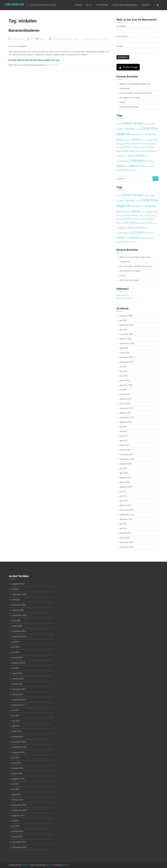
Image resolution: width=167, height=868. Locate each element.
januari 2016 (125, 482)
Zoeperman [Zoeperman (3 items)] (132, 170)
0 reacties (42, 39)
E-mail (120, 46)
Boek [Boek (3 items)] (154, 124)
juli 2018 (123, 390)
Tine (31, 39)
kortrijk (99, 39)
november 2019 (126, 357)
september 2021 (127, 325)
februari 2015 (125, 505)
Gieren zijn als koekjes (129, 107)
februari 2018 (125, 399)
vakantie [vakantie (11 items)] (134, 166)
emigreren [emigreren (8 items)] (151, 134)
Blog (89, 5)
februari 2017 (125, 450)
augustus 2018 (126, 385)
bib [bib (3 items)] (150, 124)
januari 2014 (125, 538)
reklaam (54, 39)
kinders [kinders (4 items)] (128, 144)
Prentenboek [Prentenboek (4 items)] (150, 151)
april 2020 (124, 348)
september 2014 (127, 515)
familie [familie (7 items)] (120, 140)
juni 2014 (123, 528)
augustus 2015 (126, 487)
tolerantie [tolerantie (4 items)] (149, 161)
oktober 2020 (125, 339)
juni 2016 (123, 468)
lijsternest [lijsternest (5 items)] (128, 147)
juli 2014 (123, 524)
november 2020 (126, 334)
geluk (94, 39)
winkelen (105, 39)
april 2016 (124, 473)
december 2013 (127, 542)
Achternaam (122, 36)
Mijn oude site (123, 295)
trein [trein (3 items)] (126, 166)
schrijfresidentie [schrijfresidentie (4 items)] (123, 161)
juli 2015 (123, 491)
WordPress (66, 865)
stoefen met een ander (65, 39)
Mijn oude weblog (124, 298)
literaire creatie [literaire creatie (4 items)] (139, 147)
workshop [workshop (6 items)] (122, 170)
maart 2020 (125, 353)
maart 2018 (125, 394)
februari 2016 (125, 478)
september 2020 (127, 344)
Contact (146, 5)
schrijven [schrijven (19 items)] (138, 161)
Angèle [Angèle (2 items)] (146, 124)
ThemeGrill (50, 865)
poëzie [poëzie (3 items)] (142, 151)
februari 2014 (125, 533)
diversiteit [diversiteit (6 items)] (136, 134)
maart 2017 (125, 445)
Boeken (79, 5)
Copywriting (102, 5)
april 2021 (124, 330)
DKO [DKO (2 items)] (143, 135)
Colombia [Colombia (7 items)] (129, 129)
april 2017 (124, 441)
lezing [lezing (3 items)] (154, 144)
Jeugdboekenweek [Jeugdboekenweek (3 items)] (151, 140)
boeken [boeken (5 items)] (120, 129)
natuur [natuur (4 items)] (119, 151)
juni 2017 (123, 431)
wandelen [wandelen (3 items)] (150, 166)
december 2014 (127, 510)
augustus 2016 (126, 464)
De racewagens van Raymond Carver (136, 93)
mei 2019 (124, 376)
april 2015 (124, 501)
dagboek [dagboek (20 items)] (123, 134)
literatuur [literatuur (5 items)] (150, 147)
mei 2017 (124, 436)
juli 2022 (123, 320)
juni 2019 (123, 371)
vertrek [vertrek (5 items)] (143, 166)
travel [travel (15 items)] (120, 166)
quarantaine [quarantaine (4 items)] (122, 156)
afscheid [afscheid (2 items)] (119, 124)
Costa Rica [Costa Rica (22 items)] (149, 128)
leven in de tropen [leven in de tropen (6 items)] (142, 144)
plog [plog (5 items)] (137, 151)
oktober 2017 (125, 413)
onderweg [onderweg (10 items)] (129, 151)
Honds (123, 102)
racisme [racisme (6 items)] (131, 156)
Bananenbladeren (24, 30)
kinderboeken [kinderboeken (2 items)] (121, 144)
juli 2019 (123, 367)
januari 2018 (125, 404)
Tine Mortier (14, 5)
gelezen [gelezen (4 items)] (128, 140)
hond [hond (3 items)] (142, 140)
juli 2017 (123, 427)
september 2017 (127, 417)
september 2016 (127, 459)
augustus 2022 (126, 316)
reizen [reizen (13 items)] (140, 156)
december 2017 (127, 408)
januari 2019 (125, 380)
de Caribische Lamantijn (130, 98)
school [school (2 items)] (146, 156)
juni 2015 (123, 496)
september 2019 (127, 362)
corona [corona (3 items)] (137, 129)
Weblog (76, 39)
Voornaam (122, 26)
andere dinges (87, 39)
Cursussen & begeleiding (125, 5)
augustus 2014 (126, 519)
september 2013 (127, 547)
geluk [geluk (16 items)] (136, 139)
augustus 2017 (126, 422)
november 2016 (126, 454)
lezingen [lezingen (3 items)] (120, 147)
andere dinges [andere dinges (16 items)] (133, 123)
